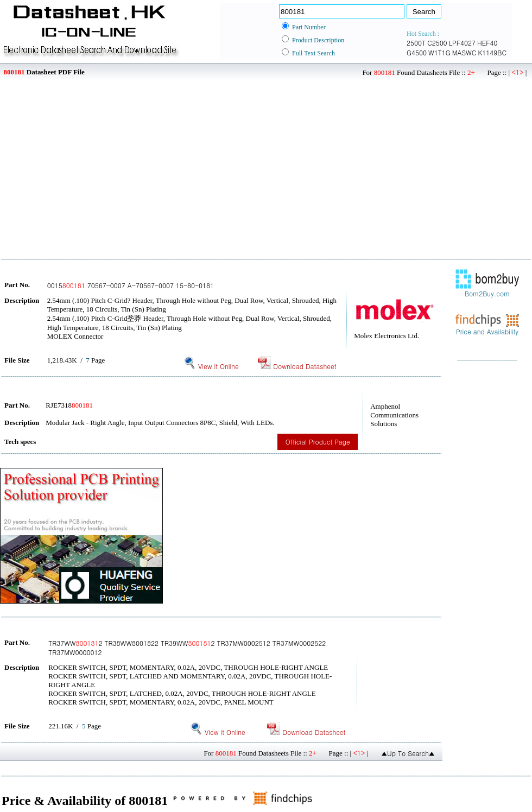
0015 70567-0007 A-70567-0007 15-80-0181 (131, 285)
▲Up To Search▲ (408, 753)
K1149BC (492, 52)
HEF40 (487, 43)
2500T (416, 43)
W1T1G (439, 52)
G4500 (417, 52)
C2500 (437, 43)
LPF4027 (462, 43)
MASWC (464, 52)
